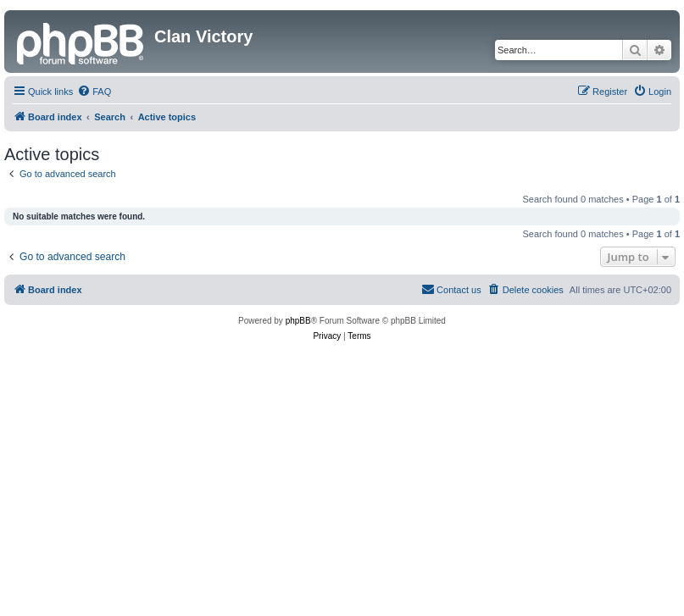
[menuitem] (94, 92)
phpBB (298, 321)
